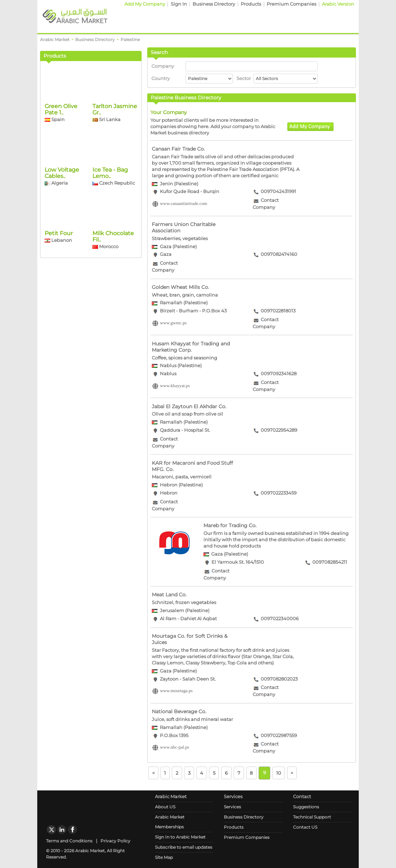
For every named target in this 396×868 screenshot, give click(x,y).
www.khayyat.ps (175, 386)
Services (232, 807)
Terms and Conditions (69, 841)
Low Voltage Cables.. (62, 240)
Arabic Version (338, 4)
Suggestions (306, 807)
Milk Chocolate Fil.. (113, 304)
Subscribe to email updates (184, 847)
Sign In (179, 4)
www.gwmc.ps (173, 323)
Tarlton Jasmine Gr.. (115, 177)
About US (165, 807)
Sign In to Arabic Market (180, 837)
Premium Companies (291, 4)
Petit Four (59, 301)
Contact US (305, 827)
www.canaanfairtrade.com (183, 204)
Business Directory (214, 4)
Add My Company (145, 4)
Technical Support (312, 817)
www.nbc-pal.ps (174, 748)
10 (279, 773)
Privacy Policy (115, 841)
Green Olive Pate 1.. (61, 177)
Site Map (164, 857)
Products (251, 4)
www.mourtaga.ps (176, 691)
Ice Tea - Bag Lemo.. (110, 240)
